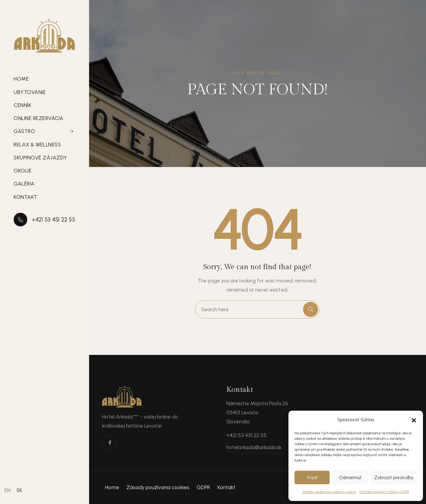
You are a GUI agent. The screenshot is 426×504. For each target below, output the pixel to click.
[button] (414, 420)
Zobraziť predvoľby (394, 478)
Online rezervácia (39, 118)
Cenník (22, 105)
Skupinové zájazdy (40, 158)
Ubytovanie (30, 92)
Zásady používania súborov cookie (329, 492)
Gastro (24, 131)
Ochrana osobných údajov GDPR (384, 492)
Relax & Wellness (37, 145)
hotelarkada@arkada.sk (254, 447)
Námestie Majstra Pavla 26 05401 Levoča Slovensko (257, 412)
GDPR (203, 487)
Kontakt (26, 197)
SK (19, 490)
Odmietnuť (350, 478)
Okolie (23, 171)
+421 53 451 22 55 (44, 220)
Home (21, 79)
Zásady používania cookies (158, 487)
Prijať (312, 478)
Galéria (24, 184)
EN (8, 490)
